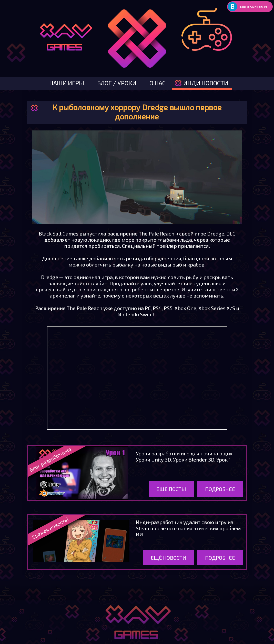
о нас (158, 83)
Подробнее (220, 489)
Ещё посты (171, 489)
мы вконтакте (254, 6)
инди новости (206, 83)
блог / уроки (117, 83)
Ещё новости (168, 558)
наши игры (67, 83)
